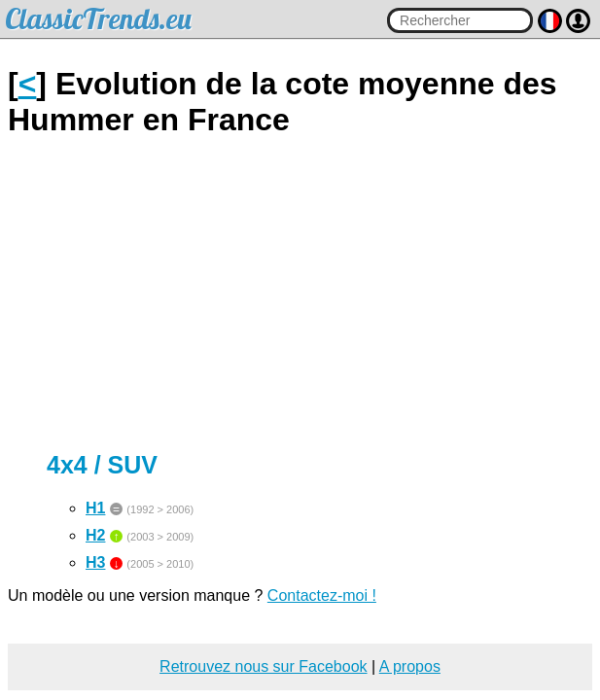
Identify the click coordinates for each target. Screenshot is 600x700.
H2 (95, 535)
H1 (95, 508)
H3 (95, 562)
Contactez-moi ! (322, 595)
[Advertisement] (300, 295)
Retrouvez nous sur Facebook (263, 666)
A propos (410, 666)
